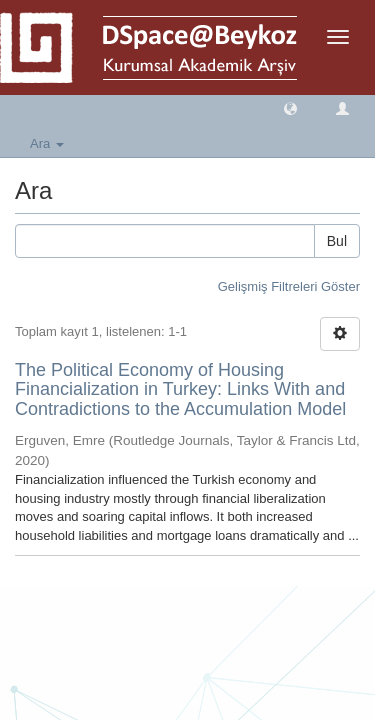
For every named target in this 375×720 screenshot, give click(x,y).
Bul (337, 241)
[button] (290, 107)
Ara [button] (47, 143)
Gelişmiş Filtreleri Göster (289, 286)
